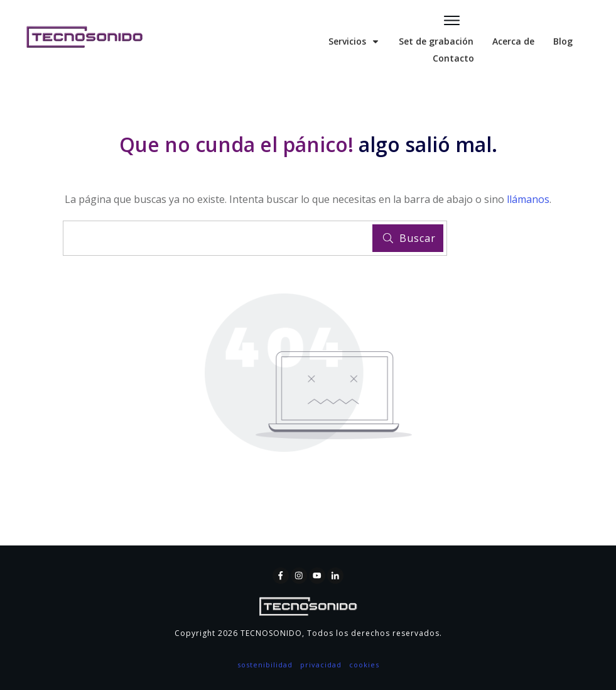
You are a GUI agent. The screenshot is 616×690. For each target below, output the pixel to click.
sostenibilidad (265, 665)
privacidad (321, 665)
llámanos (528, 199)
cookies (364, 665)
